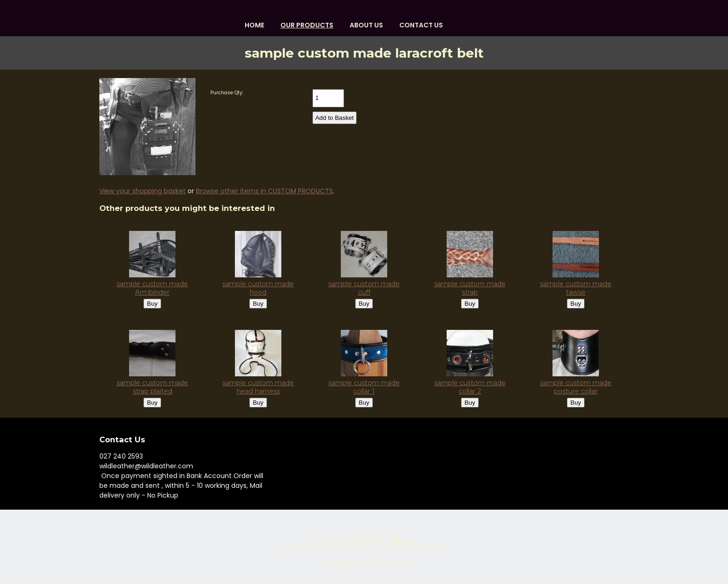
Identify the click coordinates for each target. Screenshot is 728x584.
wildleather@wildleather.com (146, 466)
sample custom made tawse (576, 288)
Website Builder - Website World (364, 563)
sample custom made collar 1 (364, 387)
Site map (401, 540)
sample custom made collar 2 (470, 387)
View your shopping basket (143, 191)
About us (366, 25)
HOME (254, 25)
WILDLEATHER (366, 540)
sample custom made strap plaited (152, 387)
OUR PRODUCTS (307, 25)
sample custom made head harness (258, 387)
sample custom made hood (258, 288)
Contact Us (421, 25)
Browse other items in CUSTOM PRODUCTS (264, 191)
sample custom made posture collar (576, 387)
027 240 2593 (121, 456)
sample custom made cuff (364, 288)
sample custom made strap (470, 288)
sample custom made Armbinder (152, 288)
